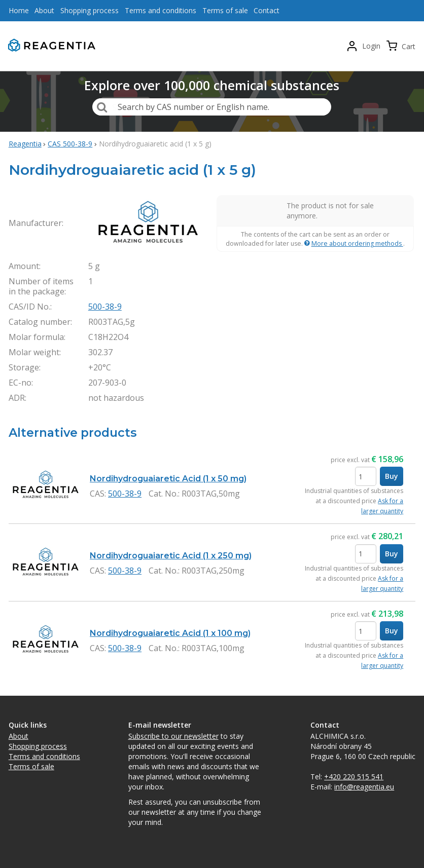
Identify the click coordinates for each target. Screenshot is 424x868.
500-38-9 (105, 307)
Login (371, 46)
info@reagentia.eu (364, 787)
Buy (392, 476)
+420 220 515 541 (354, 777)
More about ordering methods (357, 243)
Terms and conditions (44, 756)
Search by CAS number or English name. (193, 107)
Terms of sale (31, 766)
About (19, 736)
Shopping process (38, 746)
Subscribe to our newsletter (173, 736)
